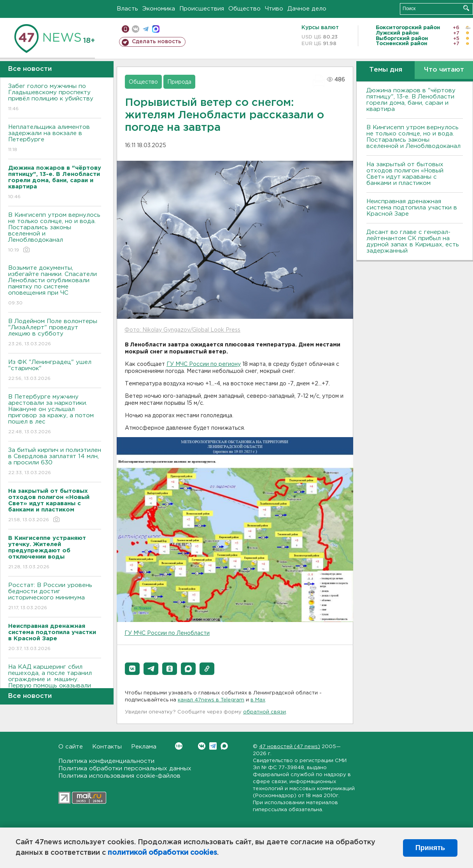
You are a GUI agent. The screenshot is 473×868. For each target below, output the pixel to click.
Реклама (144, 747)
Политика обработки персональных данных (125, 769)
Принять (430, 848)
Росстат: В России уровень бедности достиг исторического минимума (55, 597)
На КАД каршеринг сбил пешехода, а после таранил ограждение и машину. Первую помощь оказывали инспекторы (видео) (55, 685)
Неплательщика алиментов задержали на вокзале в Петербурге (55, 139)
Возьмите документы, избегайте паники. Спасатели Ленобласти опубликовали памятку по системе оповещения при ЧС (55, 286)
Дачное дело (307, 9)
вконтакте (136, 29)
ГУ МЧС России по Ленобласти (167, 633)
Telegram (213, 746)
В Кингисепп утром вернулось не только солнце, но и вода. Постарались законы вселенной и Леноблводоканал (55, 233)
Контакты (107, 747)
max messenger (156, 29)
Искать (466, 8)
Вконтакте (179, 746)
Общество (244, 9)
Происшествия (202, 9)
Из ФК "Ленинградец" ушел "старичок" (55, 371)
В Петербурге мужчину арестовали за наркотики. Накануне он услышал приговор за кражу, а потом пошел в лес (55, 415)
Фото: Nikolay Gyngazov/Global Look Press (182, 330)
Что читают (444, 70)
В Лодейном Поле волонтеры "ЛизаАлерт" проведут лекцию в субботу (55, 333)
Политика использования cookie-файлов (119, 776)
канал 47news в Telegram (211, 700)
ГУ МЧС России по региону (204, 364)
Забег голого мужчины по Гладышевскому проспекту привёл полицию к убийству (55, 98)
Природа (179, 82)
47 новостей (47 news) (290, 747)
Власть (127, 9)
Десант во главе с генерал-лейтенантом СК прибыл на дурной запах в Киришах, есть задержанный (413, 242)
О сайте (71, 747)
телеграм (146, 29)
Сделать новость (157, 42)
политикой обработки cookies (162, 853)
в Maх (258, 700)
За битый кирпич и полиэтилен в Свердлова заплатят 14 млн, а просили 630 (55, 462)
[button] (132, 669)
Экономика (159, 9)
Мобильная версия (125, 29)
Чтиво (274, 9)
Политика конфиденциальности (106, 761)
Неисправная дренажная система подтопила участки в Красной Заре (412, 208)
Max (224, 746)
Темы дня (386, 70)
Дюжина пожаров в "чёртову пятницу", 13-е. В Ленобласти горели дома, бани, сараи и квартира (411, 100)
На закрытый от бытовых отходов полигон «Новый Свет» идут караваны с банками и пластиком (405, 174)
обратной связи (265, 712)
